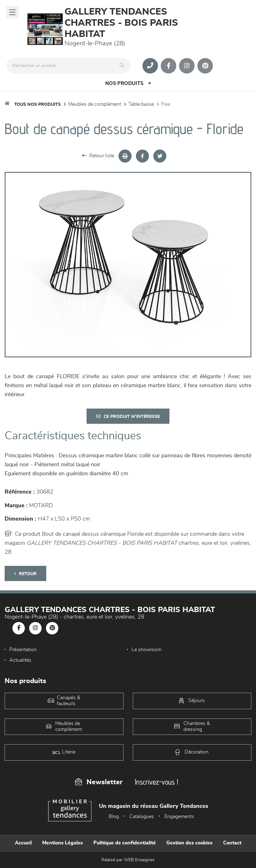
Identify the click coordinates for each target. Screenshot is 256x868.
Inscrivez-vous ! (156, 782)
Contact (232, 843)
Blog (114, 817)
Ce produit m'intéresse (128, 416)
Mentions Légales (63, 843)
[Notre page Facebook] (168, 66)
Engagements (179, 817)
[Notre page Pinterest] (205, 66)
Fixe (166, 104)
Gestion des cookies (189, 843)
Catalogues (142, 817)
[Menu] (12, 12)
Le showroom (146, 650)
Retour (25, 574)
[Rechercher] (124, 66)
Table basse (141, 104)
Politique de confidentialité (125, 843)
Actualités (20, 660)
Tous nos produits (38, 105)
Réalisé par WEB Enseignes (128, 860)
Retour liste (98, 156)
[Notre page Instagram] (187, 66)
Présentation (23, 650)
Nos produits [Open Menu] (128, 83)
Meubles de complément (95, 104)
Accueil (23, 843)
